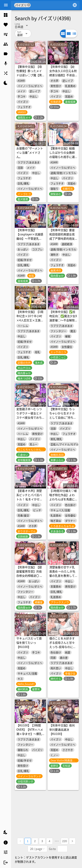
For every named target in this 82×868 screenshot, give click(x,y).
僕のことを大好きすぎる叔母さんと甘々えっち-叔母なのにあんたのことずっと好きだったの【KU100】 (63, 649)
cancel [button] (29, 5)
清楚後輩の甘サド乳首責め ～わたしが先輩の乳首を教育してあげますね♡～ (62, 573)
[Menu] (6, 5)
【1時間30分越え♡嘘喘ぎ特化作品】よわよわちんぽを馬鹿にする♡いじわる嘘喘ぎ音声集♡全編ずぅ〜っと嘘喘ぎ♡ (63, 501)
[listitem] (6, 15)
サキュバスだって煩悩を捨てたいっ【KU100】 (29, 643)
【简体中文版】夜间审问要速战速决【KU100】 (62, 729)
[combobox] (51, 5)
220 (65, 841)
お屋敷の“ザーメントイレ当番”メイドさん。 (30, 152)
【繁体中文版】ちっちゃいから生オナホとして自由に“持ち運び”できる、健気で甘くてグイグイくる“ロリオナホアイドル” (63, 420)
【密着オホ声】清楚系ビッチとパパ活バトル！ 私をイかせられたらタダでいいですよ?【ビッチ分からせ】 (30, 501)
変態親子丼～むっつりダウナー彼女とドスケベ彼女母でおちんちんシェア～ (29, 415)
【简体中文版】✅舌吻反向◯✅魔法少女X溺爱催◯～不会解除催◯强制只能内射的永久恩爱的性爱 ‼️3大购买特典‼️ (63, 322)
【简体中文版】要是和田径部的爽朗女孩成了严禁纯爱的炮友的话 (62, 236)
